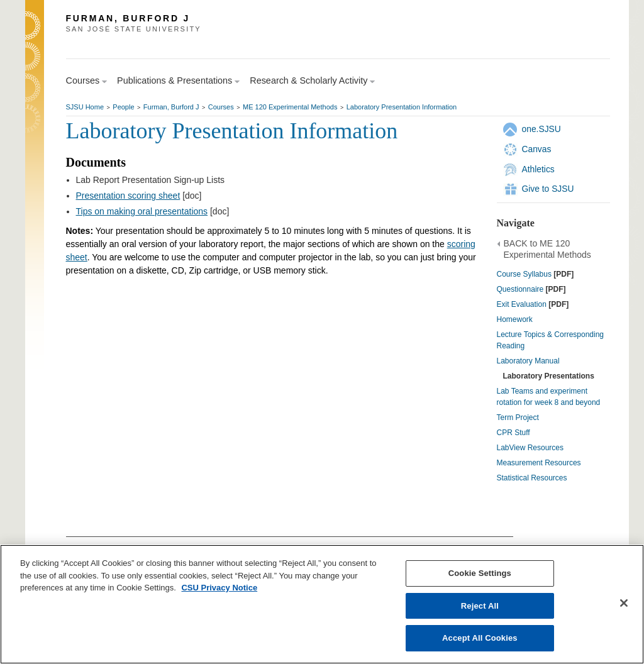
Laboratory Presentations (549, 376)
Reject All (480, 606)
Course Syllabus (524, 274)
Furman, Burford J (171, 107)
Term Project (518, 418)
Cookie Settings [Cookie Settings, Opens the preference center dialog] (480, 573)
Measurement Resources (539, 463)
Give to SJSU (548, 189)
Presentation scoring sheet (128, 196)
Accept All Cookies (480, 638)
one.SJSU (541, 129)
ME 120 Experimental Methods (290, 107)
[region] (322, 604)
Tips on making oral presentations (142, 211)
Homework (515, 319)
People (123, 107)
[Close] (624, 603)
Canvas (537, 149)
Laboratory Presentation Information (402, 107)
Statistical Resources (532, 478)
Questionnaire (520, 289)
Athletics (538, 169)
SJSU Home (85, 107)
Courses (221, 107)
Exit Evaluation (522, 304)
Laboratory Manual (528, 361)
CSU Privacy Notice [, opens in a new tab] (219, 588)
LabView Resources (530, 448)
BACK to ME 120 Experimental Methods (547, 249)
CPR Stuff (514, 433)
